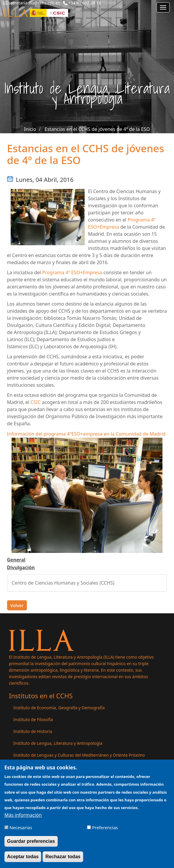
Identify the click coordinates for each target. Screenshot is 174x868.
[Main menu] (163, 7)
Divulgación (21, 567)
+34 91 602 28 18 (85, 3)
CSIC (36, 402)
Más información (23, 818)
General (16, 560)
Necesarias (21, 830)
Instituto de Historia (33, 731)
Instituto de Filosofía (33, 719)
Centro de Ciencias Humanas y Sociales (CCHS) (63, 583)
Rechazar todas (63, 860)
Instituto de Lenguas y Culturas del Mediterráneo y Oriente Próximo (79, 755)
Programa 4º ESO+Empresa (72, 272)
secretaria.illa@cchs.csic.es (34, 3)
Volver (17, 605)
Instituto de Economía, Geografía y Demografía (59, 708)
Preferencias (105, 830)
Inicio (30, 129)
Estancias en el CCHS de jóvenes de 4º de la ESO (97, 129)
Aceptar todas (23, 860)
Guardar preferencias (31, 844)
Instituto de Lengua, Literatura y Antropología (58, 743)
